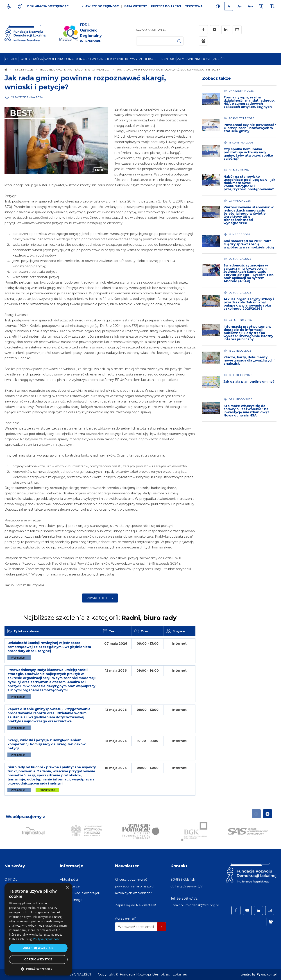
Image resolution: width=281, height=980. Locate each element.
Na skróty (15, 866)
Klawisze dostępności (101, 6)
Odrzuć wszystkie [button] (38, 959)
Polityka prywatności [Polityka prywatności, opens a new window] (47, 939)
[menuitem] (11, 59)
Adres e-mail (125, 919)
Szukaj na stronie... (151, 30)
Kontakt (179, 866)
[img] (79, 33)
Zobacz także (216, 78)
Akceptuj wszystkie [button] (38, 948)
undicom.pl (267, 974)
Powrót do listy (100, 598)
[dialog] (38, 929)
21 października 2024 (27, 97)
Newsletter (127, 866)
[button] (38, 969)
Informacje (72, 866)
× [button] (67, 888)
